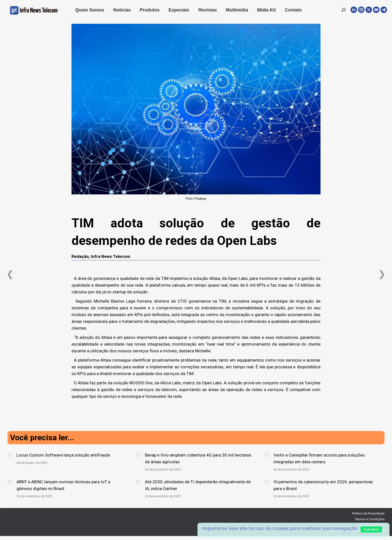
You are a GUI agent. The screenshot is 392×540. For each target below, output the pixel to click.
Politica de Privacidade (368, 513)
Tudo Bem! (371, 530)
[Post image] (9, 455)
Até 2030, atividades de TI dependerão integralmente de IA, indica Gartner (198, 485)
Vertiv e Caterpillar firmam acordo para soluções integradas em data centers (319, 458)
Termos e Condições (370, 519)
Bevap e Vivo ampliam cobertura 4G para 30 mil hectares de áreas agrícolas (198, 458)
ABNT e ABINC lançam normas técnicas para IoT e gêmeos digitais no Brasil (63, 485)
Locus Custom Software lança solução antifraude (63, 455)
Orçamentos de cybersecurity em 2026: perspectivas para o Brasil (323, 485)
